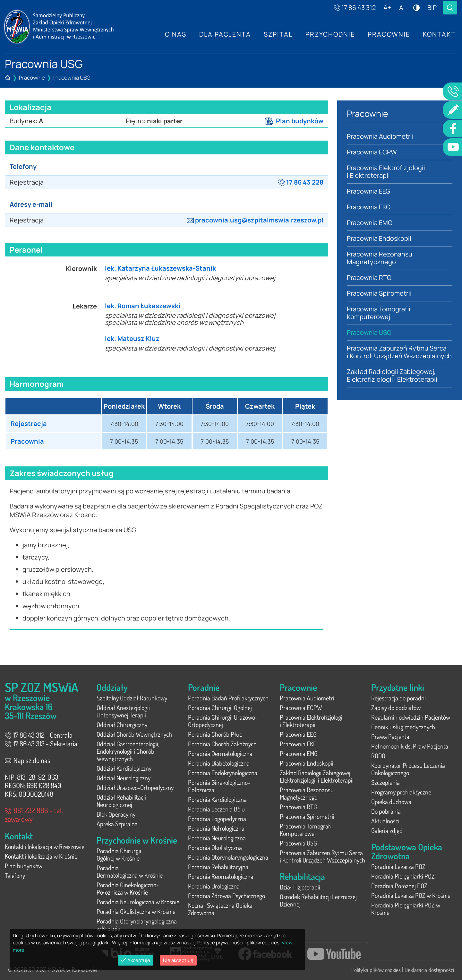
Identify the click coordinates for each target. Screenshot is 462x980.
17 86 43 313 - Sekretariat (42, 743)
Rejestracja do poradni (398, 698)
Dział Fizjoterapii (300, 887)
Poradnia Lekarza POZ (398, 866)
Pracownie (389, 34)
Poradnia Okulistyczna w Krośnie (136, 911)
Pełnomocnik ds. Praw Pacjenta (410, 746)
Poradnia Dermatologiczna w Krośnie (130, 871)
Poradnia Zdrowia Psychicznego (227, 896)
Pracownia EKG (369, 207)
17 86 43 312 (355, 8)
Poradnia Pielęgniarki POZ (403, 876)
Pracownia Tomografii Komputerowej (379, 313)
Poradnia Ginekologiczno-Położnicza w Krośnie (128, 888)
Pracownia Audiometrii (380, 136)
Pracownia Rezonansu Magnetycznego (380, 258)
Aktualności (385, 821)
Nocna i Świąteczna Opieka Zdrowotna (220, 909)
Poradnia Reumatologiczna (221, 876)
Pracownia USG (72, 78)
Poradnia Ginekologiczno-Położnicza (219, 786)
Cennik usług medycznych (403, 727)
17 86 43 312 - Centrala (39, 735)
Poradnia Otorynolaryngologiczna (228, 857)
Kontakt (439, 34)
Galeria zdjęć (387, 830)
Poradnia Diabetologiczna (219, 763)
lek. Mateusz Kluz (132, 338)
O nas (176, 34)
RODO (378, 756)
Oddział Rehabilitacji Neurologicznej (121, 801)
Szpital (278, 34)
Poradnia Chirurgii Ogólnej (220, 707)
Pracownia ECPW (372, 152)
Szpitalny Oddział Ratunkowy (132, 698)
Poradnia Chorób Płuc (215, 734)
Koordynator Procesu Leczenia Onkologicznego (408, 769)
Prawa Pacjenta (390, 736)
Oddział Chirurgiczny (122, 724)
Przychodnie (330, 34)
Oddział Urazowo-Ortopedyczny (135, 787)
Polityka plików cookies (376, 970)
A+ (387, 8)
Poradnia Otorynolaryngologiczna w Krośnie (137, 925)
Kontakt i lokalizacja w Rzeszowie (45, 846)
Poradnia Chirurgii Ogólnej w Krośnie (119, 854)
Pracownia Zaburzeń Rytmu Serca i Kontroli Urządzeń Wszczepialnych (399, 352)
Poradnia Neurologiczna (217, 838)
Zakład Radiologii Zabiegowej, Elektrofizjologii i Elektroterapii (392, 375)
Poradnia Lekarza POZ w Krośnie (411, 895)
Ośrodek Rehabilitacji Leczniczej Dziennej (318, 900)
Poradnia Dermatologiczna (220, 753)
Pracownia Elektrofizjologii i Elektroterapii (386, 172)
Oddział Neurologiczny (124, 778)
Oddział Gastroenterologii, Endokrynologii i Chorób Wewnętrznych (128, 751)
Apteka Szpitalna (117, 824)
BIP (432, 8)
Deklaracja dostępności (429, 970)
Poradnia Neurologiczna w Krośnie (138, 902)
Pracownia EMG (370, 223)
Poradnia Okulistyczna (215, 847)
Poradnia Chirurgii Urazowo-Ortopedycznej (223, 721)
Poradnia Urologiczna (214, 886)
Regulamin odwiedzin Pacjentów (411, 717)
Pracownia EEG (368, 191)
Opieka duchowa (391, 802)
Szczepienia (385, 782)
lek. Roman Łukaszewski (143, 306)
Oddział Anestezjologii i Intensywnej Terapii (123, 711)
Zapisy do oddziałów (396, 707)
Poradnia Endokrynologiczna (223, 773)
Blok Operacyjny (116, 814)
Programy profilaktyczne (401, 792)
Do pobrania (386, 811)
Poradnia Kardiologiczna (217, 799)
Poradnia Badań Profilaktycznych (228, 698)
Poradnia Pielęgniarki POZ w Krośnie (406, 909)
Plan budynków (294, 121)
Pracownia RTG (369, 278)
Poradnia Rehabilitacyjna (218, 867)
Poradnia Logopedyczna (217, 819)
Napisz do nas (28, 760)
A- (402, 8)
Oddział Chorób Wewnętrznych (134, 734)
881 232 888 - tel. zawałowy (34, 814)
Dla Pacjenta (225, 34)
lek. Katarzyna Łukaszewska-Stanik (160, 268)
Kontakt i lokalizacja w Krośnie (41, 856)
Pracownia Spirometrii (379, 293)
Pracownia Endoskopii (379, 238)
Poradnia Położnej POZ (399, 886)
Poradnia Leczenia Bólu (216, 809)
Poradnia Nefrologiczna (216, 828)
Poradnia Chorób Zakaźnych (222, 744)
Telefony (15, 875)
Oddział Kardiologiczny (124, 768)
